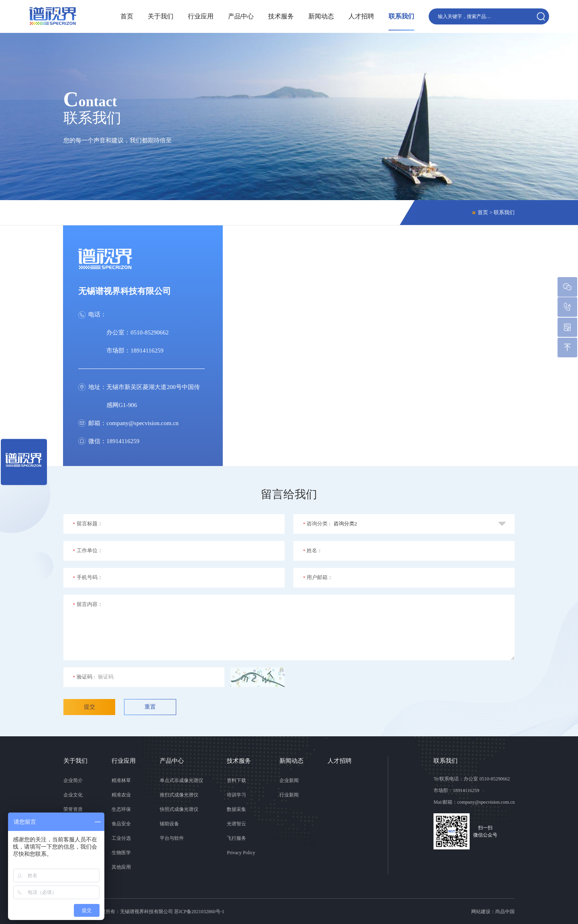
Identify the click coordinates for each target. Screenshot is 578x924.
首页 (126, 16)
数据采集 (236, 809)
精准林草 (121, 780)
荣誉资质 (73, 809)
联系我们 (401, 16)
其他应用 (121, 867)
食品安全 (121, 824)
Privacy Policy (241, 853)
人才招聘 (360, 16)
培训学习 (236, 795)
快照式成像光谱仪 (179, 809)
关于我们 (160, 16)
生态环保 (121, 809)
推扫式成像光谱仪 (179, 795)
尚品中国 (505, 912)
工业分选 (121, 838)
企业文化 (73, 795)
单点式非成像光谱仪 (181, 780)
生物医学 (121, 853)
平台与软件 (172, 838)
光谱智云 (236, 824)
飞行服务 (236, 838)
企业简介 (73, 780)
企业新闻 (289, 780)
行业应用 (200, 16)
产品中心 (240, 16)
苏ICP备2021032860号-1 (199, 912)
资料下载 (236, 780)
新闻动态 (320, 16)
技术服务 (280, 16)
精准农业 (121, 795)
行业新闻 (289, 795)
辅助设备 (169, 824)
